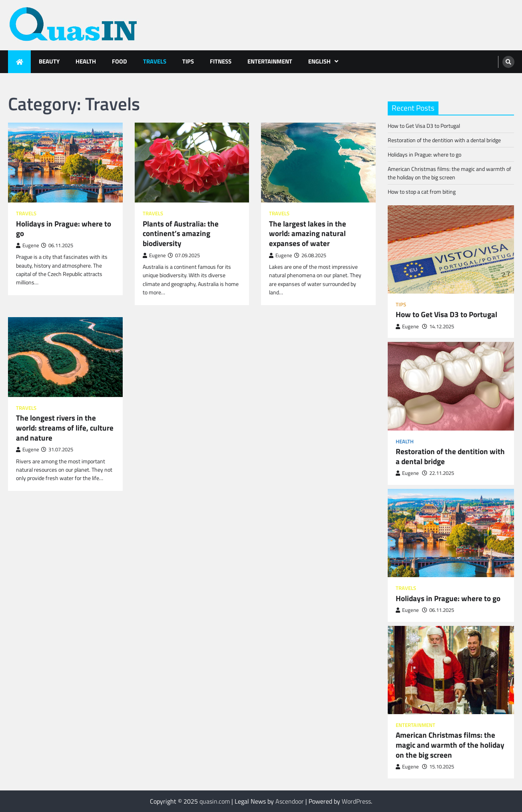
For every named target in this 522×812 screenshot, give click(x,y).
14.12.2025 (438, 327)
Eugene (28, 245)
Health (86, 61)
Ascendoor (290, 801)
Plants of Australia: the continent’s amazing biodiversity (181, 234)
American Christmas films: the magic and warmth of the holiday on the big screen (449, 173)
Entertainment (270, 61)
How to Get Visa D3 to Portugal (424, 126)
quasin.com (215, 801)
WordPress (356, 801)
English (319, 61)
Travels (155, 61)
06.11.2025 (438, 610)
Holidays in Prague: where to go (64, 229)
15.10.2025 (438, 767)
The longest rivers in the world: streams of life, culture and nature (65, 428)
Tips (188, 61)
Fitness (221, 61)
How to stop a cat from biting (422, 192)
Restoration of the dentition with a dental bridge (444, 140)
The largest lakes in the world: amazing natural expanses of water (308, 234)
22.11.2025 (438, 473)
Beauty (49, 61)
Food (120, 61)
